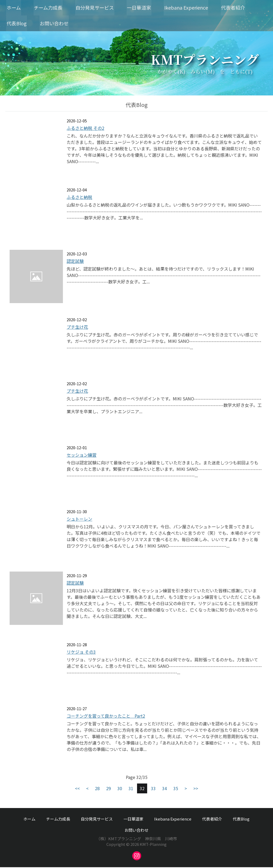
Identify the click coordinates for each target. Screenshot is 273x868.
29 (109, 789)
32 (142, 789)
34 (164, 789)
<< (77, 789)
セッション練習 (82, 456)
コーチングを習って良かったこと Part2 (106, 717)
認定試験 (75, 262)
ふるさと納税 (79, 198)
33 (153, 789)
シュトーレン (79, 520)
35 (176, 789)
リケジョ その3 (81, 653)
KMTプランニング (205, 60)
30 (120, 789)
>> (196, 789)
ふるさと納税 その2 (85, 129)
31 (131, 789)
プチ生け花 (77, 328)
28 (97, 789)
